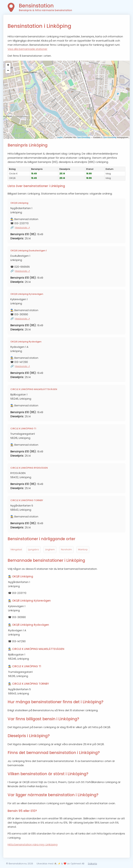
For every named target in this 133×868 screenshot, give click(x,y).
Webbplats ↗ (23, 228)
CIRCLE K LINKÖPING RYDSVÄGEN (29, 468)
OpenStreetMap (83, 137)
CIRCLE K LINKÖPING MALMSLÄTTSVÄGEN (34, 389)
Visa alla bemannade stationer (27, 49)
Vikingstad (16, 549)
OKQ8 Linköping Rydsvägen (26, 342)
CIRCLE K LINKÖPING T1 (23, 429)
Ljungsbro (34, 549)
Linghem (50, 549)
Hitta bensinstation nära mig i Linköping (33, 844)
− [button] (8, 71)
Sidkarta (92, 864)
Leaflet (60, 137)
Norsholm (66, 549)
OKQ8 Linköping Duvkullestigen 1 (29, 251)
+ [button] (8, 65)
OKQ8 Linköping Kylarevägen (27, 294)
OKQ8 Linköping (19, 203)
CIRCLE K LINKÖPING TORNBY (27, 500)
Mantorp (83, 549)
